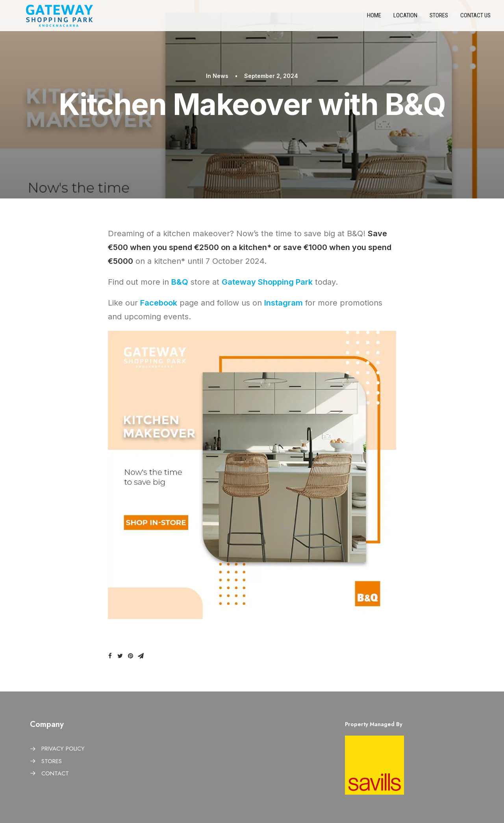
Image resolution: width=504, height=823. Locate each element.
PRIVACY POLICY (63, 749)
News (220, 76)
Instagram (283, 303)
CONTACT (55, 773)
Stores (439, 18)
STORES (52, 761)
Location (405, 18)
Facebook (159, 303)
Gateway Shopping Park (267, 282)
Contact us (475, 18)
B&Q (180, 282)
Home (374, 18)
